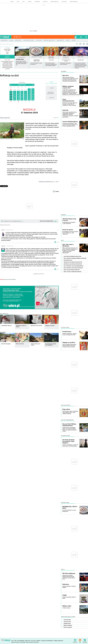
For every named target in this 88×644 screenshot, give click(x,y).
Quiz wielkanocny (68, 260)
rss (80, 44)
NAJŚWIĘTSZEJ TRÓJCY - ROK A (37, 60)
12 (18, 94)
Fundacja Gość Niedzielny (47, 641)
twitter (87, 44)
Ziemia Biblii (3, 332)
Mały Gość (64, 2)
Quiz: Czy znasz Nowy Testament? (72, 270)
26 (18, 99)
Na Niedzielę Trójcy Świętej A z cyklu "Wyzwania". (69, 223)
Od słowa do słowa (66, 436)
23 (33, 97)
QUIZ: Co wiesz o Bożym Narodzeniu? (73, 272)
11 (15, 94)
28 (15, 90)
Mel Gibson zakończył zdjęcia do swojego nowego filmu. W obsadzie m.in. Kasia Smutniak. (70, 104)
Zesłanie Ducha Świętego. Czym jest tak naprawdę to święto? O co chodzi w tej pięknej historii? (70, 125)
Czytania (56, 118)
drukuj (57, 191)
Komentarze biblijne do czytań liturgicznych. (69, 511)
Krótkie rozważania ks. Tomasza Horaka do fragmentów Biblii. (69, 334)
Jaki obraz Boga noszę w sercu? (66, 60)
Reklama (38, 641)
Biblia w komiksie (68, 625)
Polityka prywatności (58, 641)
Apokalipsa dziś (81, 60)
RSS (80, 640)
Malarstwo (66, 584)
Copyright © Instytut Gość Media (18, 642)
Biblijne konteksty (51, 57)
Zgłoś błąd (85, 640)
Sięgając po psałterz (69, 342)
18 (15, 97)
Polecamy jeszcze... (66, 328)
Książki (65, 595)
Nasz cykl (81, 57)
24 (11, 99)
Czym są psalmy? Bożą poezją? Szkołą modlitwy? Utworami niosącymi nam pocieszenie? (69, 346)
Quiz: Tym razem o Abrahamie (68, 245)
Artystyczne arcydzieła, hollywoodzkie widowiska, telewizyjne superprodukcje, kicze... (69, 577)
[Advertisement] (44, 18)
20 (22, 97)
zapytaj (30, 2)
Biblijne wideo (67, 606)
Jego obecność (67, 622)
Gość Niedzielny (55, 2)
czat (24, 2)
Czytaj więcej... (22, 69)
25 (15, 99)
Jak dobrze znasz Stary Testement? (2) (73, 264)
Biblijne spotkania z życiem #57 (68, 87)
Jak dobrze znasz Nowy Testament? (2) (73, 262)
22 (29, 97)
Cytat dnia (7, 60)
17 (11, 97)
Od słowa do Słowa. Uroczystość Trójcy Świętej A (69, 441)
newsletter (75, 640)
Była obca (66, 75)
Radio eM (45, 2)
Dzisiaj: (22, 82)
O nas (12, 641)
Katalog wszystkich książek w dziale (69, 598)
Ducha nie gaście (68, 230)
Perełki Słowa (67, 332)
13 (22, 94)
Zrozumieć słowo (37, 57)
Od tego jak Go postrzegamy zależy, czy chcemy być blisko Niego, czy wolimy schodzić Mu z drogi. (69, 429)
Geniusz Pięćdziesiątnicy (70, 122)
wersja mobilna (74, 2)
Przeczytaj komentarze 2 (13, 221)
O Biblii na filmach (66, 608)
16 (33, 94)
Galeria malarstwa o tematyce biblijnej (69, 587)
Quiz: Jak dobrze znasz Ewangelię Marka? (73, 266)
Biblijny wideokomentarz (67, 420)
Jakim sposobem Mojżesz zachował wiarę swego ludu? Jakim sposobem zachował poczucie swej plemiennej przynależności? (70, 79)
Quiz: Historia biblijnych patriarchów (72, 256)
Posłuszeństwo (67, 620)
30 (22, 90)
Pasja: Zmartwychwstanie (68, 100)
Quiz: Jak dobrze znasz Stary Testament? (73, 268)
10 (11, 94)
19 (18, 97)
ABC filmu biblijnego (69, 573)
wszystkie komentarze (39, 274)
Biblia (18, 37)
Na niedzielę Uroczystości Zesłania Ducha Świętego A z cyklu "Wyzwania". (70, 233)
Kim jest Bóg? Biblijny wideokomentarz (69, 425)
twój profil (81, 37)
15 (29, 94)
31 (26, 90)
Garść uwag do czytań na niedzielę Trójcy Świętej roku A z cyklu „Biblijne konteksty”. (51, 64)
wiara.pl (6, 37)
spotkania (37, 2)
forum (12, 2)
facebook (84, 44)
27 (11, 90)
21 (26, 97)
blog (18, 2)
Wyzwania (64, 215)
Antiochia (65, 110)
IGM (15, 641)
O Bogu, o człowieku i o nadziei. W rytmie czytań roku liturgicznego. (70, 445)
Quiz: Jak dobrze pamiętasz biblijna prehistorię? (75, 258)
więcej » (7, 70)
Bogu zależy (51, 60)
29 (18, 90)
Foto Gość (33, 641)
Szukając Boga (20, 59)
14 (26, 94)
